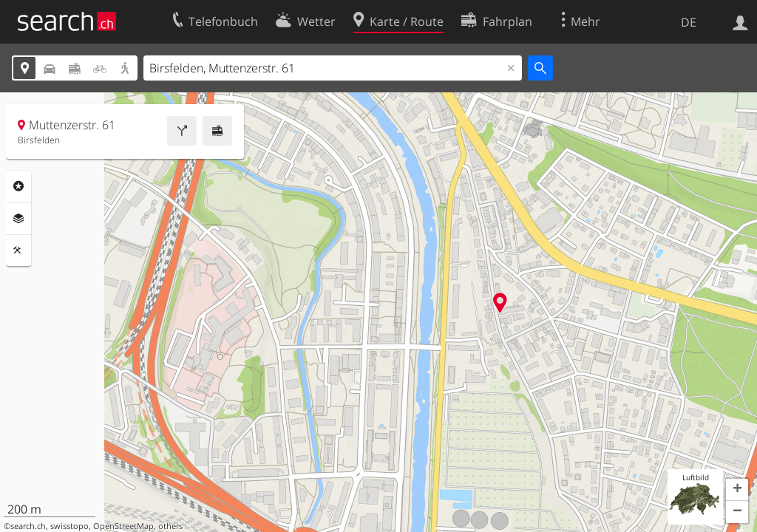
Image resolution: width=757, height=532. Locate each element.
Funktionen (18, 250)
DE (689, 22)
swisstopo (69, 526)
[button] (737, 490)
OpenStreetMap (123, 526)
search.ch (28, 526)
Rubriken (18, 186)
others (170, 526)
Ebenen (18, 219)
